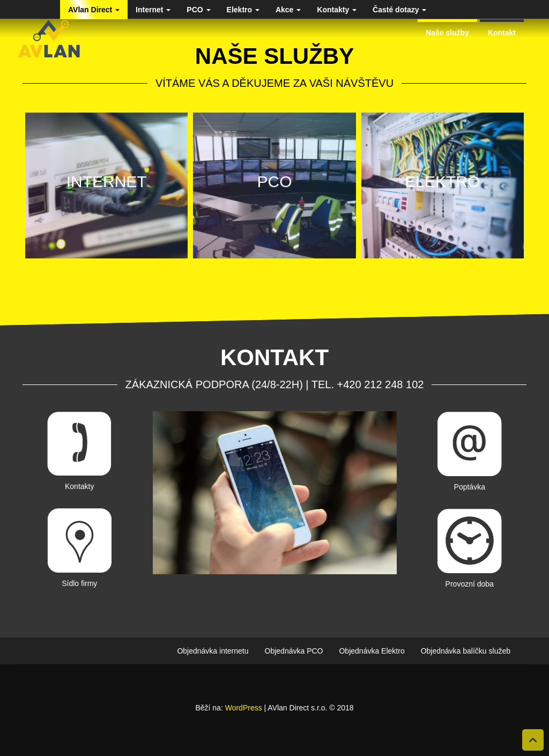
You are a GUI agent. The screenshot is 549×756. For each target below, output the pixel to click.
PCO (198, 10)
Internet (153, 10)
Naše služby (447, 33)
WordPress (244, 708)
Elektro (243, 10)
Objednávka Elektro (372, 651)
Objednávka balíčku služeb (466, 651)
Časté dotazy (399, 10)
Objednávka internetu (213, 651)
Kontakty (337, 10)
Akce (288, 10)
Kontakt (502, 33)
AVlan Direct (94, 10)
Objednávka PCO (294, 651)
